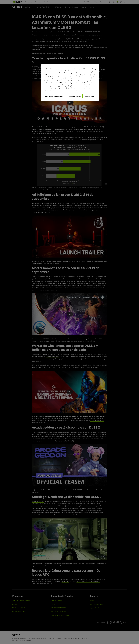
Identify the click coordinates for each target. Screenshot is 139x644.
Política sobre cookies (64, 81)
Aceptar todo (90, 96)
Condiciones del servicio (57, 87)
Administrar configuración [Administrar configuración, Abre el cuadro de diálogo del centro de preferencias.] (54, 96)
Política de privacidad (73, 89)
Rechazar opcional (75, 96)
